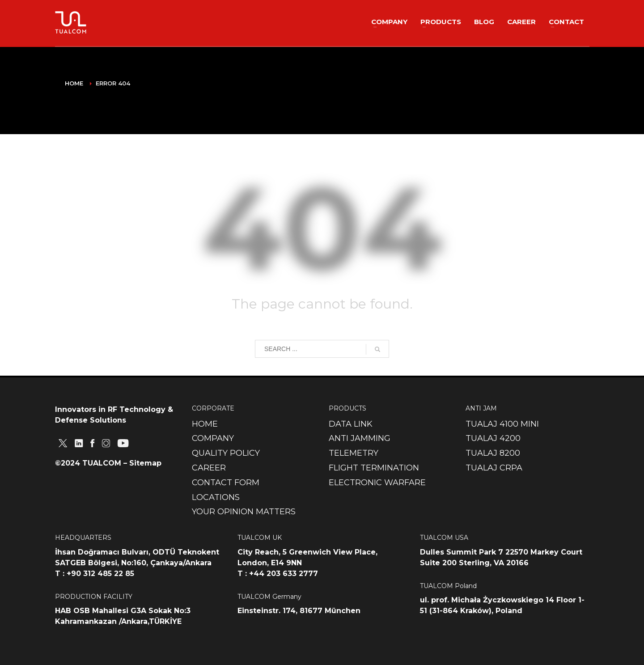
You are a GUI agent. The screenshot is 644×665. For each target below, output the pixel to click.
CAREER (209, 468)
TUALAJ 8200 (493, 453)
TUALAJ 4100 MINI (502, 424)
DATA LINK (351, 424)
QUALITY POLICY (226, 453)
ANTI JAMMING (360, 438)
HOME (205, 424)
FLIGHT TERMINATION (374, 468)
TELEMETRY (354, 453)
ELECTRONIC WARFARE (377, 483)
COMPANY (213, 438)
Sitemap (145, 463)
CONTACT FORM (226, 483)
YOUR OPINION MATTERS (244, 512)
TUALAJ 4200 (493, 438)
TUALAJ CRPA (494, 468)
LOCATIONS (216, 497)
